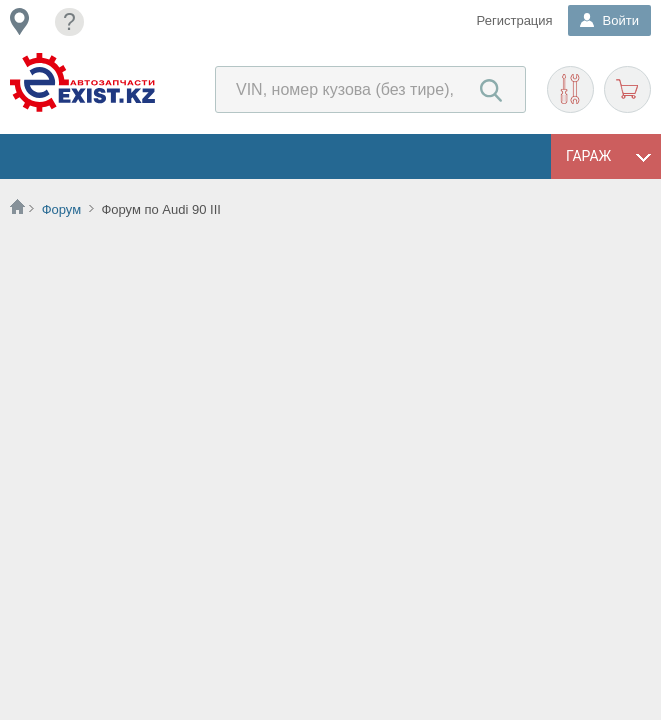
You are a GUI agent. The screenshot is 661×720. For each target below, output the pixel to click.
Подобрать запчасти (570, 89)
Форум (62, 209)
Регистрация (515, 20)
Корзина (627, 89)
